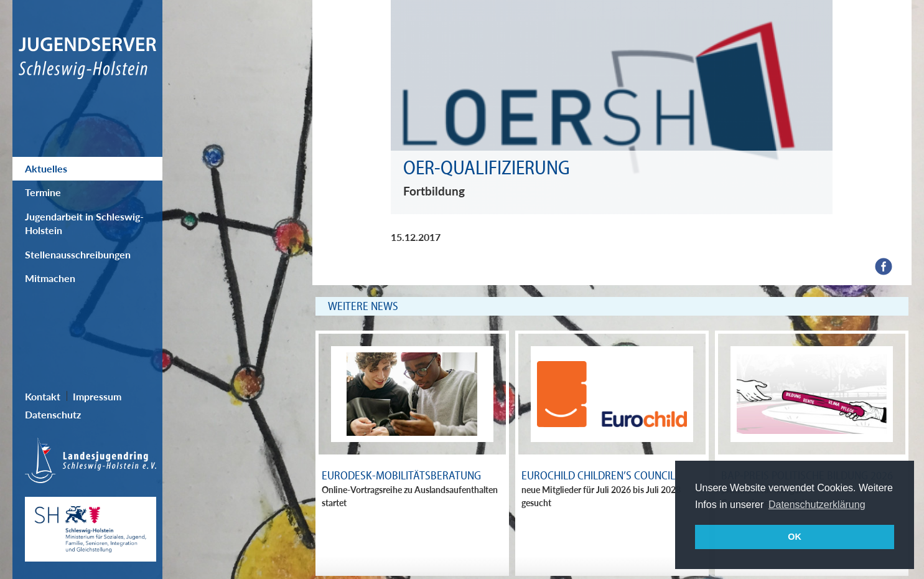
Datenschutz (53, 414)
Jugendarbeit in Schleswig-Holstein (84, 223)
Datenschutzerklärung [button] (817, 505)
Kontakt (43, 396)
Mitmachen (50, 278)
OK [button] (795, 537)
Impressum (97, 396)
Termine (43, 192)
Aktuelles (46, 168)
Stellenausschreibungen (78, 254)
